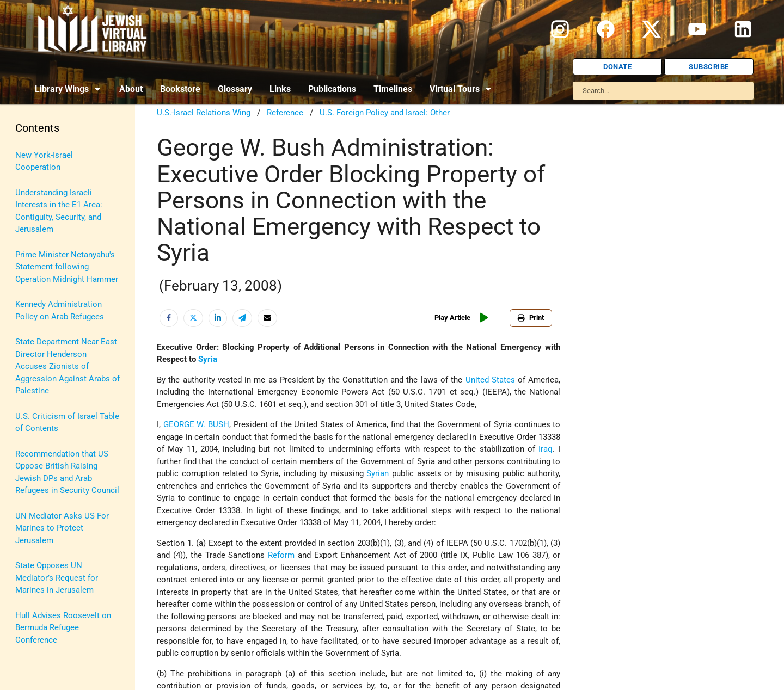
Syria (208, 359)
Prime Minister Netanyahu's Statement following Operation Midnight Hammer (67, 267)
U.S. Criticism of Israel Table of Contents (67, 423)
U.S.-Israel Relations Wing (204, 113)
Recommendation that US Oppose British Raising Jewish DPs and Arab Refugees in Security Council (67, 472)
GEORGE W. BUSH (196, 424)
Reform (281, 555)
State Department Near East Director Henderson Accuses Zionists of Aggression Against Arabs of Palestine (68, 366)
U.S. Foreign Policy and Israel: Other (385, 113)
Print (531, 318)
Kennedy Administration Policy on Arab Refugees (60, 310)
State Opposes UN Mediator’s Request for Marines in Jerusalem (57, 578)
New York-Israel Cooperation (44, 161)
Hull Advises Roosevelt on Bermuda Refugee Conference (63, 628)
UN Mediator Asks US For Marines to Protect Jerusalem (62, 528)
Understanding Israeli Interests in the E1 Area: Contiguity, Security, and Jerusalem (59, 211)
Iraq (546, 449)
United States (490, 380)
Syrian (378, 473)
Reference (285, 113)
